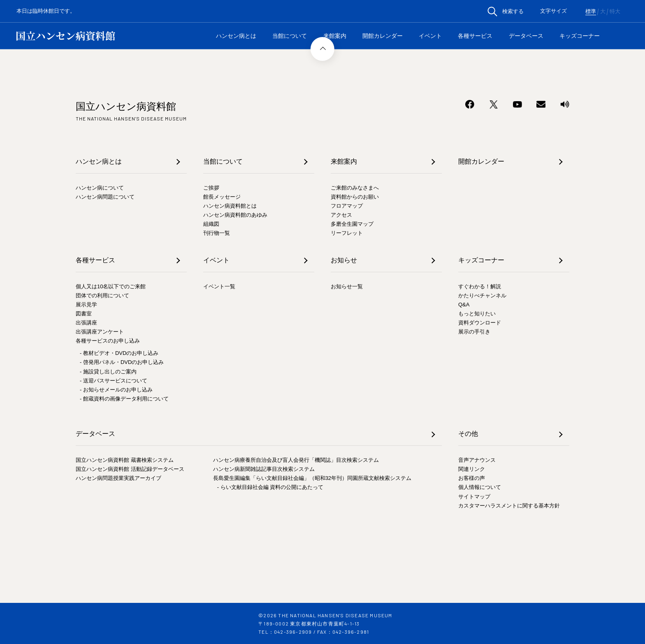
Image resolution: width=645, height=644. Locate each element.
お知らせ (344, 260)
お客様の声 (472, 478)
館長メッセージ (222, 197)
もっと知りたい (477, 314)
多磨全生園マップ (352, 224)
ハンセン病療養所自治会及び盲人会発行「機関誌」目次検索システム (296, 460)
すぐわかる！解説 (480, 286)
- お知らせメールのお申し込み (116, 390)
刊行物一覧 (217, 233)
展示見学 (86, 305)
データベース (526, 36)
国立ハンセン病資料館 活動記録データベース (130, 469)
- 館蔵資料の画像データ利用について (124, 399)
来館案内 (335, 36)
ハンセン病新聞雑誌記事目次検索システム (264, 469)
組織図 (211, 224)
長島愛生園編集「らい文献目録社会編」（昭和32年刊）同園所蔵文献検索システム (312, 478)
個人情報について (480, 487)
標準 (591, 12)
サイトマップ (474, 497)
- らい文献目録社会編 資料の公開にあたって (270, 487)
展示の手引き (474, 332)
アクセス (341, 215)
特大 (615, 12)
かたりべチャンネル (482, 295)
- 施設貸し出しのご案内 (108, 372)
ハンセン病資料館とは (230, 206)
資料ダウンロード (480, 323)
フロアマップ (347, 206)
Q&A (464, 305)
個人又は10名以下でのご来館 (111, 286)
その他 (468, 434)
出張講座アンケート (100, 332)
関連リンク (472, 469)
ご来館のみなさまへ (355, 188)
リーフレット (347, 233)
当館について (290, 36)
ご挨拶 (211, 188)
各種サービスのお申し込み (108, 341)
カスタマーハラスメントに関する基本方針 (509, 506)
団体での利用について (102, 295)
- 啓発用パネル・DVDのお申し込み (122, 362)
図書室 (84, 314)
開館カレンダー (383, 36)
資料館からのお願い (355, 197)
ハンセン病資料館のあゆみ (235, 215)
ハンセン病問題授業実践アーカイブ (118, 478)
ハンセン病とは (236, 36)
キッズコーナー (580, 36)
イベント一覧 (219, 286)
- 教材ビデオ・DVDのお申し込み (119, 353)
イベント (430, 36)
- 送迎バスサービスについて (114, 381)
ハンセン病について (100, 188)
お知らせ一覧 (347, 286)
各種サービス (475, 36)
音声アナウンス (477, 460)
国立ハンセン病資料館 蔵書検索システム (125, 460)
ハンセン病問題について (105, 197)
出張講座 (86, 323)
